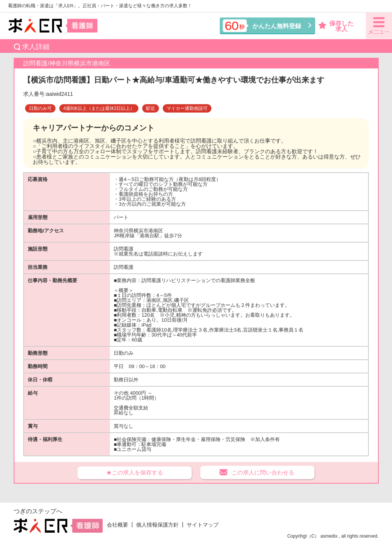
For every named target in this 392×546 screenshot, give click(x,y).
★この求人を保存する (135, 472)
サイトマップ (203, 525)
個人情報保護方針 (157, 525)
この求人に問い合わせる (263, 472)
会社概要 (117, 525)
